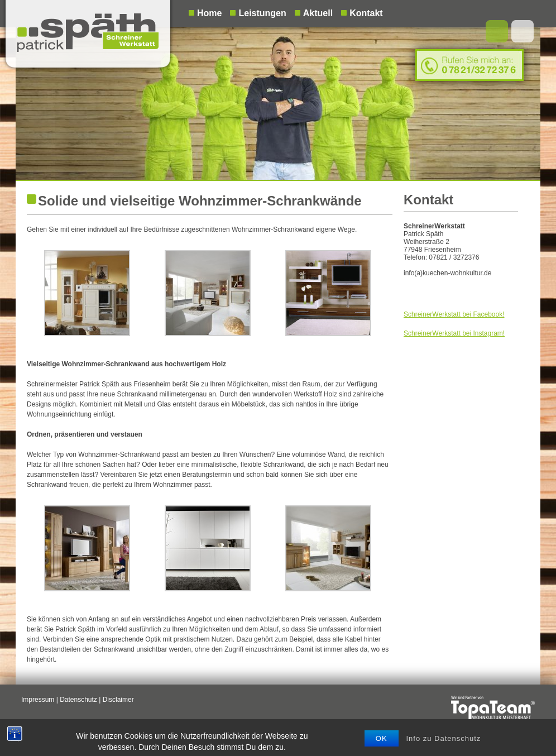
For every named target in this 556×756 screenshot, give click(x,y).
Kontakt (366, 13)
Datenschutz (78, 700)
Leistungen (262, 13)
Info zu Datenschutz (443, 744)
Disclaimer (118, 700)
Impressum (38, 700)
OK (382, 744)
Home (209, 13)
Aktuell (318, 13)
